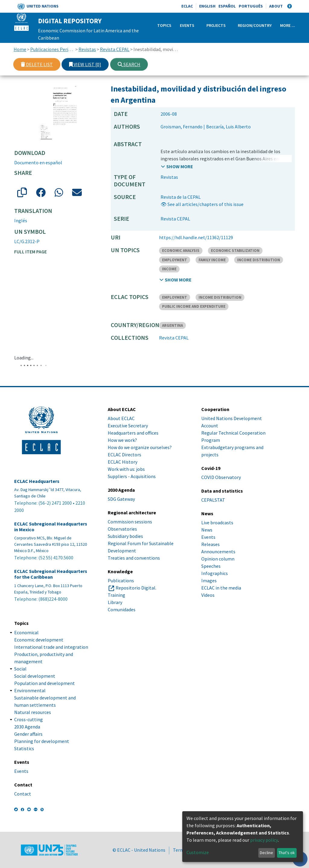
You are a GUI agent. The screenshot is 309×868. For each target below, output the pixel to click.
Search (129, 64)
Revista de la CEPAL (181, 197)
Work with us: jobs (126, 469)
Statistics (24, 748)
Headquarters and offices (133, 433)
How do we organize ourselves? (140, 447)
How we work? (122, 440)
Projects (216, 25)
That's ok (287, 853)
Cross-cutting (29, 719)
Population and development (45, 683)
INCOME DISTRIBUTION (259, 260)
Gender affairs (28, 734)
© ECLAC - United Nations (139, 850)
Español (227, 6)
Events (187, 25)
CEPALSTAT (213, 500)
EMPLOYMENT (175, 260)
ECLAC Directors (124, 455)
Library (115, 602)
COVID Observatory (221, 477)
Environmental (30, 690)
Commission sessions (130, 522)
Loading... (24, 358)
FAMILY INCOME (212, 260)
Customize (198, 852)
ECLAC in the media (221, 588)
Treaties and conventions (134, 558)
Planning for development (42, 741)
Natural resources (33, 712)
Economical (26, 632)
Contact (23, 794)
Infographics (215, 573)
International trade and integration (51, 647)
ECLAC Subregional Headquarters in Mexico (51, 527)
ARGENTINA (172, 325)
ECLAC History (123, 462)
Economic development (39, 640)
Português (251, 6)
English (207, 6)
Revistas (87, 49)
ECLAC (187, 6)
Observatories (122, 529)
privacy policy (264, 840)
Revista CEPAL (115, 49)
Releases (210, 544)
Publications (121, 580)
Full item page (30, 252)
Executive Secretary (128, 426)
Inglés (21, 220)
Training (116, 595)
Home (20, 49)
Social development (35, 676)
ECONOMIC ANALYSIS (181, 251)
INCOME (169, 269)
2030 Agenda (27, 727)
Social (20, 669)
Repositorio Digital (135, 588)
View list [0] (85, 64)
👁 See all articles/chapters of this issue (202, 204)
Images (209, 580)
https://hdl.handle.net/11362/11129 (196, 237)
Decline (266, 853)
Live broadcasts (217, 522)
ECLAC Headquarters (37, 481)
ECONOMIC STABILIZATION (235, 251)
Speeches (211, 566)
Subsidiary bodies (125, 536)
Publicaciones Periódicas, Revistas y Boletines (52, 49)
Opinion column (218, 559)
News (207, 530)
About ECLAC (121, 418)
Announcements (218, 551)
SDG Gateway (121, 499)
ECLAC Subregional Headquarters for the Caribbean (51, 574)
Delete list (37, 64)
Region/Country (255, 25)
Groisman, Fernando (182, 127)
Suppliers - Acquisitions (132, 476)
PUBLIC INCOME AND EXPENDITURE (194, 306)
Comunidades (122, 609)
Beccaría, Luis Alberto (228, 127)
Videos (208, 595)
